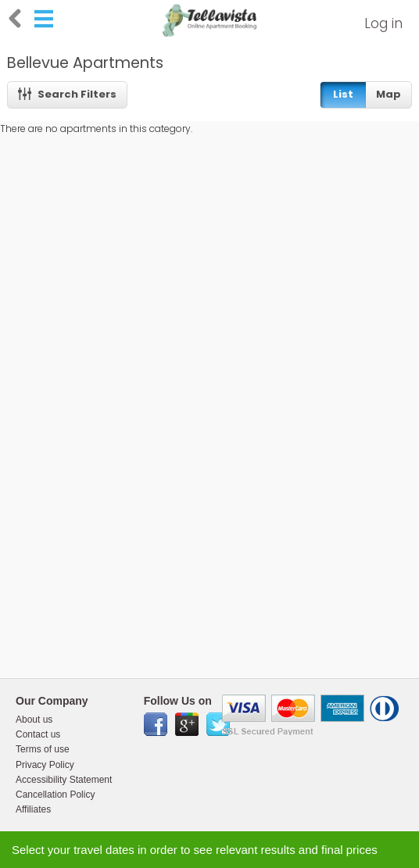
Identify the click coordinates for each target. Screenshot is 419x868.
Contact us (38, 734)
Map (389, 94)
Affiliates (33, 809)
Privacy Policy (45, 765)
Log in (383, 23)
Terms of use (43, 749)
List (343, 94)
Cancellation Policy (55, 795)
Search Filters (68, 94)
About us (34, 720)
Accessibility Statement (64, 780)
